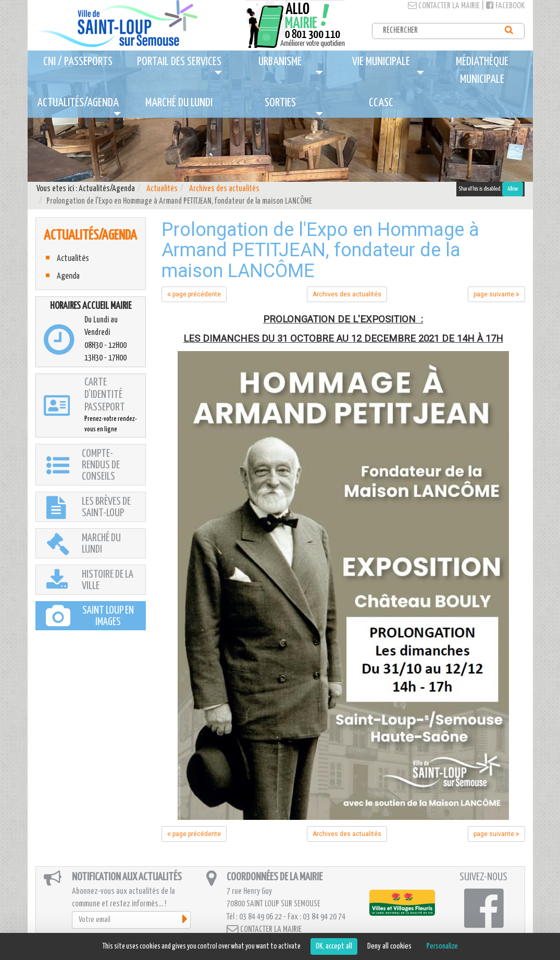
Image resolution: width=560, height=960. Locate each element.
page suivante (496, 294)
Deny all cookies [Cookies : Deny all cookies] (389, 946)
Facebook (505, 6)
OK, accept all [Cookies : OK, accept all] (334, 946)
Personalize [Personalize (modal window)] (442, 946)
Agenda (68, 276)
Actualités (162, 189)
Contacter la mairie (444, 6)
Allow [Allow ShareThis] (513, 189)
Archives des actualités (224, 189)
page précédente (194, 294)
